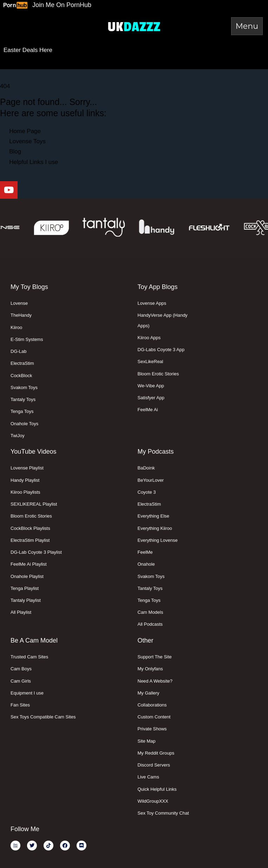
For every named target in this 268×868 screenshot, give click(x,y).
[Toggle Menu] (247, 26)
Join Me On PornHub (62, 5)
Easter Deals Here (28, 50)
